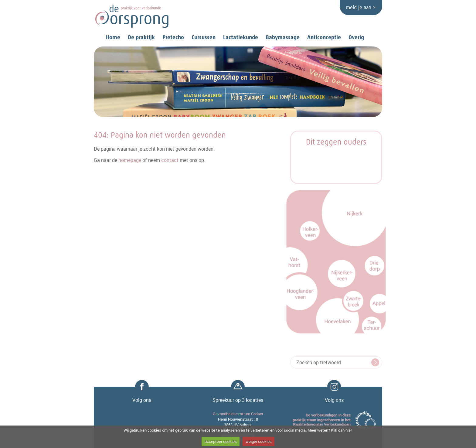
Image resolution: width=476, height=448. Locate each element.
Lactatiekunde (241, 38)
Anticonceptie (324, 38)
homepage (130, 160)
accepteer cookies (221, 441)
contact (170, 160)
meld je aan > (361, 8)
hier (348, 430)
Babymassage (283, 38)
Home (113, 38)
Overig (356, 38)
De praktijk (141, 38)
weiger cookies (259, 441)
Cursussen (204, 38)
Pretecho (173, 38)
